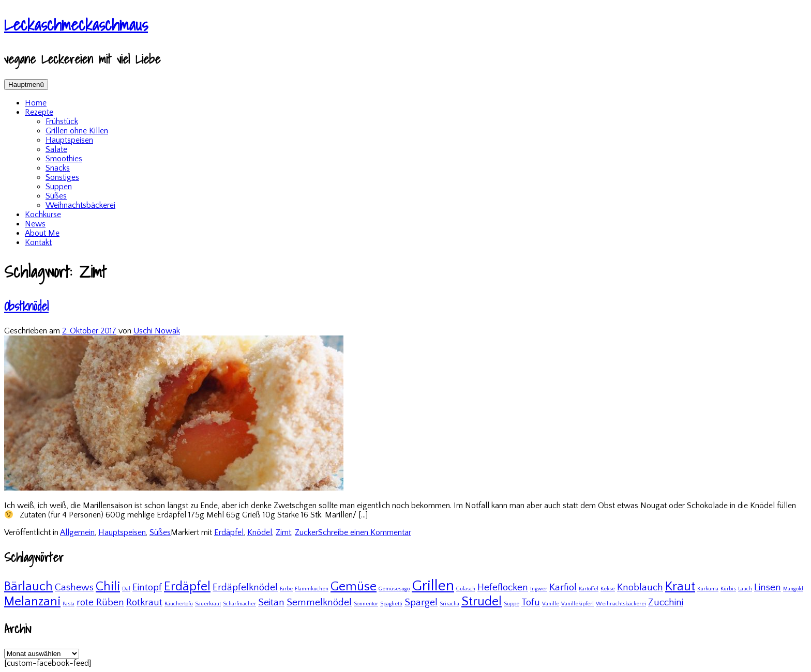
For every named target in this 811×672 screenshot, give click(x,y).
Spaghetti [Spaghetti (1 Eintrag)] (391, 604)
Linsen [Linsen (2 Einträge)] (768, 587)
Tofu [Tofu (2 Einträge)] (531, 602)
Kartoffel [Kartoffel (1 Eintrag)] (589, 589)
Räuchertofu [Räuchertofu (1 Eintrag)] (179, 604)
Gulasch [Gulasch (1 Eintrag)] (466, 589)
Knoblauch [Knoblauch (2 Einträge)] (640, 587)
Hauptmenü (26, 85)
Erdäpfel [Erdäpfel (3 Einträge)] (187, 586)
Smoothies (64, 159)
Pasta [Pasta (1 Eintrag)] (69, 604)
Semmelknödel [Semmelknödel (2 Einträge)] (319, 602)
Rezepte (39, 112)
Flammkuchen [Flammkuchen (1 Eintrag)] (312, 589)
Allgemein (77, 532)
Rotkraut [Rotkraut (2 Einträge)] (144, 602)
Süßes (56, 196)
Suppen (59, 187)
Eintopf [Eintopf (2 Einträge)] (147, 587)
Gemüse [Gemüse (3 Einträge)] (354, 586)
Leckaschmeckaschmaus (76, 24)
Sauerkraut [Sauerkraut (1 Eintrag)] (208, 604)
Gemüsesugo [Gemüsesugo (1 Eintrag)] (394, 589)
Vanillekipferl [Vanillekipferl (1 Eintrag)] (577, 604)
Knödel (260, 532)
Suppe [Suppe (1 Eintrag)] (512, 604)
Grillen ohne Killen (77, 131)
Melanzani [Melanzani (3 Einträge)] (32, 601)
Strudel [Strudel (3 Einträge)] (482, 601)
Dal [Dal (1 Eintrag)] (126, 589)
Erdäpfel (229, 532)
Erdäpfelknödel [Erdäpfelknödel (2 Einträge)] (245, 587)
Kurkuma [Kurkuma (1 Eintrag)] (708, 589)
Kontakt (38, 242)
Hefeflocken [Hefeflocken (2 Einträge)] (503, 587)
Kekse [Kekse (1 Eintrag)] (608, 589)
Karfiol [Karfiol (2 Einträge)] (563, 587)
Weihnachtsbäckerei (80, 205)
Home (36, 103)
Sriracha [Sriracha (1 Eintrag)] (449, 604)
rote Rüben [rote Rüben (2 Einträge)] (100, 602)
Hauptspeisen (69, 140)
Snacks (58, 168)
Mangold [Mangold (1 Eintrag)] (793, 589)
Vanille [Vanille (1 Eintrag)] (551, 604)
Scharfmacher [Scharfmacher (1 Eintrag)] (239, 604)
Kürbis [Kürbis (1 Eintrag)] (728, 589)
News (35, 224)
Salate (56, 149)
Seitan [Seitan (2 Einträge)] (271, 602)
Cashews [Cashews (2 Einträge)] (74, 587)
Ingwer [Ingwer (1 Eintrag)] (539, 589)
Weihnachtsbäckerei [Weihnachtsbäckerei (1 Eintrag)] (621, 604)
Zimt (283, 532)
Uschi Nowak (157, 331)
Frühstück (62, 121)
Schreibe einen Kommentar (365, 532)
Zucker (306, 532)
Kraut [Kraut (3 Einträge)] (680, 586)
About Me (42, 233)
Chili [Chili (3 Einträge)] (108, 586)
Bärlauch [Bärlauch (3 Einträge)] (28, 586)
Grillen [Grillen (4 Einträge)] (433, 586)
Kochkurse (43, 215)
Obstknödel (26, 306)
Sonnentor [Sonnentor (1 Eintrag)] (366, 604)
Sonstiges (62, 177)
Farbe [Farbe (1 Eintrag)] (286, 589)
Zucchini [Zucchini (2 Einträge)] (666, 602)
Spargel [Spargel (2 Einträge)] (421, 602)
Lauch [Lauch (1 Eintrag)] (745, 589)
